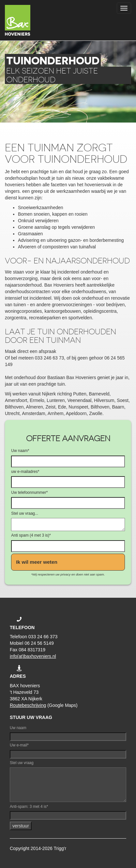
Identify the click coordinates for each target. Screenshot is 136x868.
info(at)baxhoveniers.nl (33, 656)
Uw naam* (20, 451)
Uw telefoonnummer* (29, 492)
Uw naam (18, 728)
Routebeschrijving (28, 705)
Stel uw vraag (22, 763)
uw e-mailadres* (25, 472)
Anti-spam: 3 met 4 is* (29, 807)
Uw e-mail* (19, 745)
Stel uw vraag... (25, 513)
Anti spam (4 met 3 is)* (31, 535)
